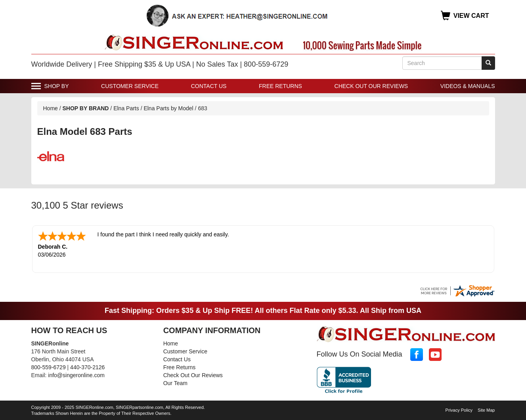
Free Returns (280, 86)
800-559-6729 (49, 366)
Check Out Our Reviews (371, 86)
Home (51, 108)
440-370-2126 (87, 366)
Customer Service (130, 86)
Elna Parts (126, 108)
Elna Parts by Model (168, 108)
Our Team (175, 382)
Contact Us (209, 86)
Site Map (486, 409)
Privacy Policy (459, 409)
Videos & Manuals (468, 86)
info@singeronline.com (76, 374)
